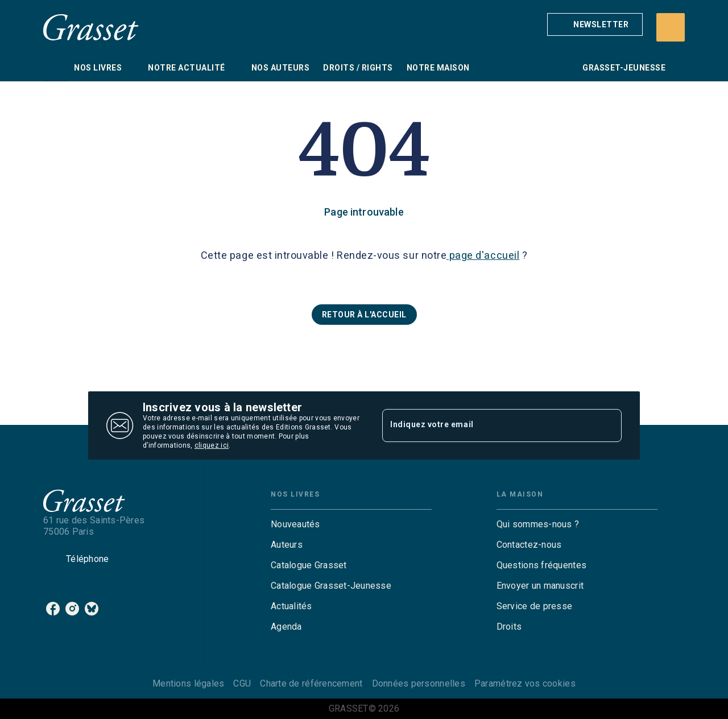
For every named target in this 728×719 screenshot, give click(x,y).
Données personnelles (419, 683)
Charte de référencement (311, 683)
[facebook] (53, 609)
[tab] (55, 68)
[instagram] (72, 609)
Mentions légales (188, 683)
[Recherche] (671, 27)
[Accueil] (91, 27)
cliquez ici (212, 445)
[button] (595, 24)
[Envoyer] (608, 425)
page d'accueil (483, 255)
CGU (242, 683)
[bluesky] (92, 609)
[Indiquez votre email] (488, 425)
